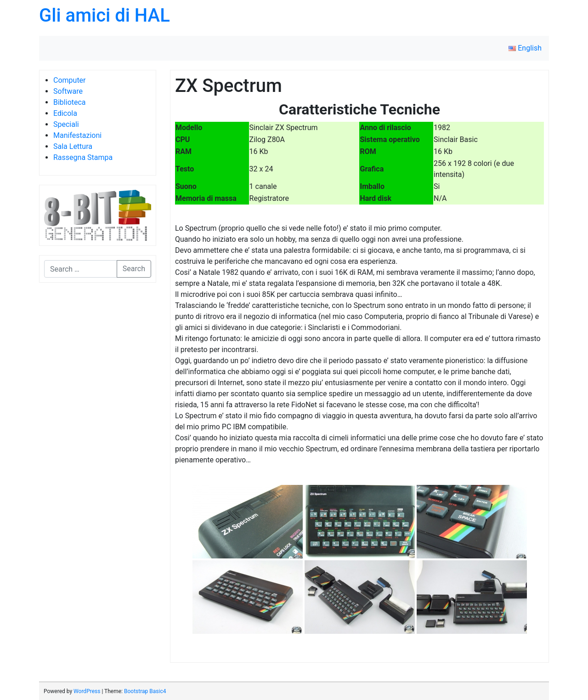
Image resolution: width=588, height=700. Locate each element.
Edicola (65, 113)
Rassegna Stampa (83, 157)
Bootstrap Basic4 (145, 691)
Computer (70, 80)
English (525, 48)
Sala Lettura (73, 146)
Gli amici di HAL (105, 15)
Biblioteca (70, 102)
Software (68, 91)
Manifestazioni (77, 135)
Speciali (66, 124)
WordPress (87, 691)
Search (134, 269)
